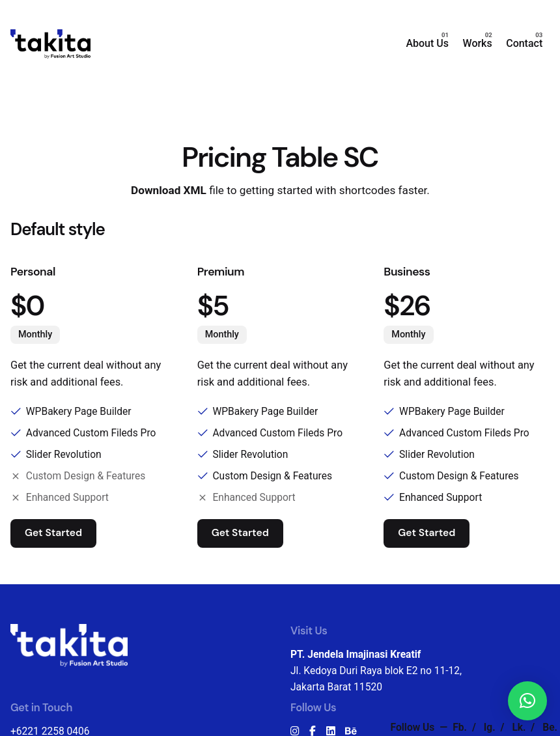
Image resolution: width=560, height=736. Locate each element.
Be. (550, 728)
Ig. (491, 728)
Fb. (461, 728)
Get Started (53, 533)
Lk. (520, 728)
